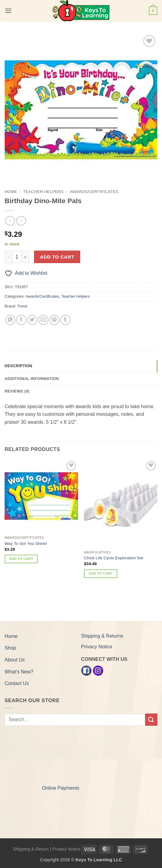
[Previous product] (21, 221)
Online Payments (61, 788)
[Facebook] (86, 670)
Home (11, 192)
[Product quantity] (17, 257)
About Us (15, 660)
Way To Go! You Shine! (26, 544)
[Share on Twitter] (32, 320)
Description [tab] (18, 366)
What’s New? (19, 672)
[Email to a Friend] (43, 320)
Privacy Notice (97, 647)
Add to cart (57, 257)
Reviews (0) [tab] (17, 391)
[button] (8, 11)
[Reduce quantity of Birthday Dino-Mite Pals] (8, 257)
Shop (10, 648)
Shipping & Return (31, 849)
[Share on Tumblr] (65, 320)
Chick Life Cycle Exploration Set (113, 558)
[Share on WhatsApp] (10, 320)
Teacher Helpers (43, 192)
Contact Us (17, 683)
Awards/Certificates (94, 192)
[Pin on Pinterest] (54, 320)
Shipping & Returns (102, 636)
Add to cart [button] (21, 559)
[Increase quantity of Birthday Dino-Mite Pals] (25, 257)
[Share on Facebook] (21, 320)
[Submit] (151, 719)
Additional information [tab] (32, 379)
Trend (22, 306)
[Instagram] (98, 670)
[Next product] (10, 221)
